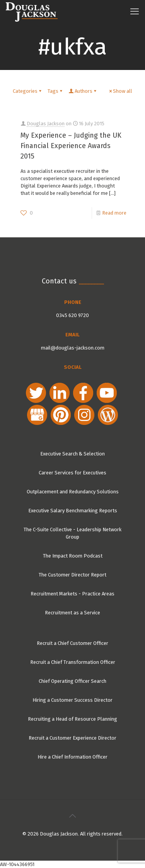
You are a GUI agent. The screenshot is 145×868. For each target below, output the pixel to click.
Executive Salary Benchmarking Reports (73, 511)
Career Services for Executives (72, 473)
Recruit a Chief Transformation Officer (73, 662)
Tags (55, 91)
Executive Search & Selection (72, 454)
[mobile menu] (135, 12)
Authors (83, 91)
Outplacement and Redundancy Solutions (73, 492)
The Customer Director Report (72, 575)
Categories (28, 91)
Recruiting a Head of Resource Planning (72, 719)
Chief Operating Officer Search (72, 681)
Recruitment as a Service (72, 613)
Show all (120, 91)
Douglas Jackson (46, 124)
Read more (114, 213)
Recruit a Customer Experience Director (72, 738)
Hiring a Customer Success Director (72, 700)
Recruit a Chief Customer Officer (72, 643)
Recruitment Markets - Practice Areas (72, 594)
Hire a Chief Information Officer (72, 757)
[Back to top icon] (73, 816)
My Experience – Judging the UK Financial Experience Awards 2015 (71, 146)
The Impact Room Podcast (73, 556)
